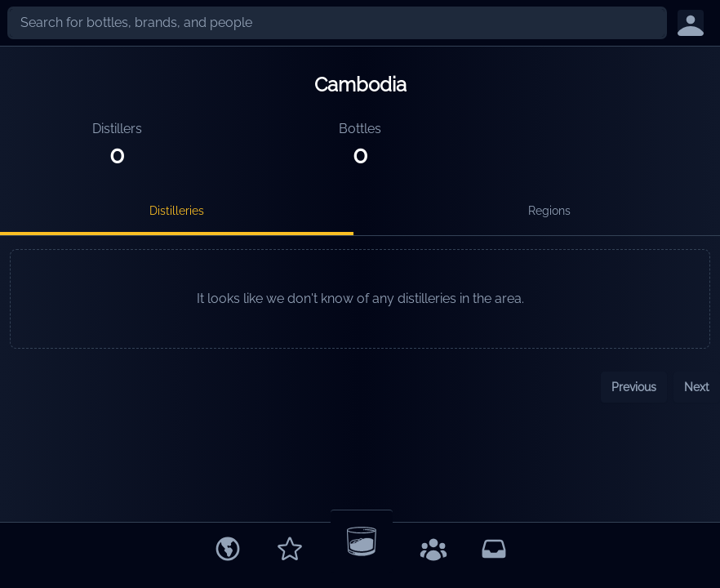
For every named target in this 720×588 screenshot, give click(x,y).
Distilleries (177, 211)
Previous (634, 387)
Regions (549, 211)
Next (697, 387)
